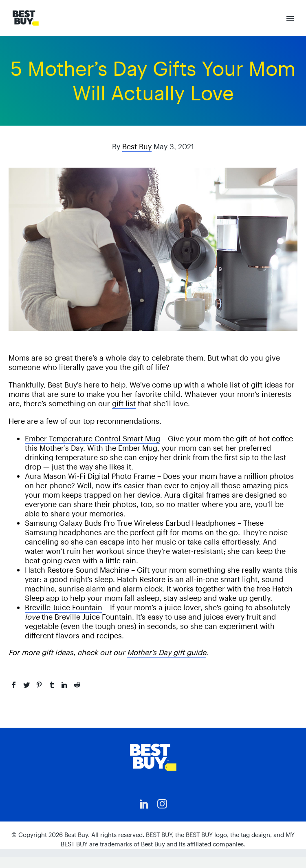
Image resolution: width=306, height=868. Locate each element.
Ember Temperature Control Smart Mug (92, 439)
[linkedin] (144, 804)
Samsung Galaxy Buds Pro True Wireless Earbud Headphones (130, 523)
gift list (124, 404)
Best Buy (137, 147)
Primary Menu (290, 19)
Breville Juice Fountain (64, 608)
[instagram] (162, 804)
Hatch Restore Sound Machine (77, 570)
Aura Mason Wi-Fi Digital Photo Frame (90, 476)
